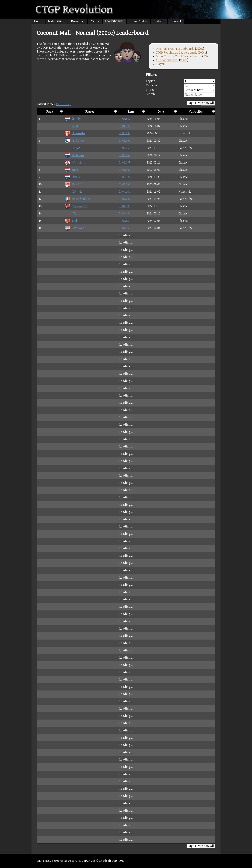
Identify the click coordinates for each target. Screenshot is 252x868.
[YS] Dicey (75, 141)
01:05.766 (124, 148)
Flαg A (72, 177)
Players (161, 64)
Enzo (71, 170)
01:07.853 (124, 221)
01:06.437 (124, 170)
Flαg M (73, 184)
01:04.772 (124, 126)
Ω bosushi (75, 133)
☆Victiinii (75, 163)
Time (131, 112)
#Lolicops (74, 155)
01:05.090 (124, 133)
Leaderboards (114, 21)
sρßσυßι (77, 199)
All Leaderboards (167, 60)
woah (72, 126)
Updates (159, 21)
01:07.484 (124, 213)
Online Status (138, 21)
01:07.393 (124, 206)
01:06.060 (124, 155)
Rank (50, 112)
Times (181, 90)
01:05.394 (124, 141)
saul (71, 221)
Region (181, 81)
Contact (176, 21)
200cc (202, 53)
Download (78, 21)
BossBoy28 (75, 228)
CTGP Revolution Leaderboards (176, 53)
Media (95, 21)
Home (38, 21)
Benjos (72, 148)
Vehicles (181, 86)
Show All (208, 103)
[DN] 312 (73, 192)
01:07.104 (124, 192)
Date (161, 112)
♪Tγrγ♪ (73, 213)
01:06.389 (124, 163)
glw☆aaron (76, 206)
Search (181, 95)
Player (90, 112)
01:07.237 (124, 199)
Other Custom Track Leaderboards (179, 56)
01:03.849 (124, 119)
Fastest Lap (64, 104)
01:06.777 (124, 177)
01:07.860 (124, 228)
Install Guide (57, 21)
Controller (196, 112)
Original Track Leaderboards (175, 49)
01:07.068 (124, 184)
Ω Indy (73, 119)
